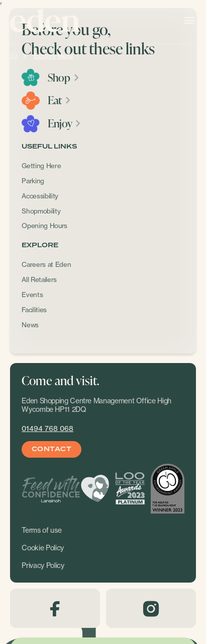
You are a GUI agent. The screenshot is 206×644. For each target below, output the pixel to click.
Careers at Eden (46, 264)
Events (32, 295)
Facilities (34, 310)
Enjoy (65, 123)
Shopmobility (41, 211)
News (30, 325)
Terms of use (41, 530)
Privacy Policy (43, 565)
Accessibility (40, 196)
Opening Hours (44, 226)
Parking (33, 181)
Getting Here (41, 166)
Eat (60, 100)
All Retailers (39, 279)
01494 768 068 (47, 428)
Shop (64, 78)
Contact (51, 449)
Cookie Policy (43, 548)
